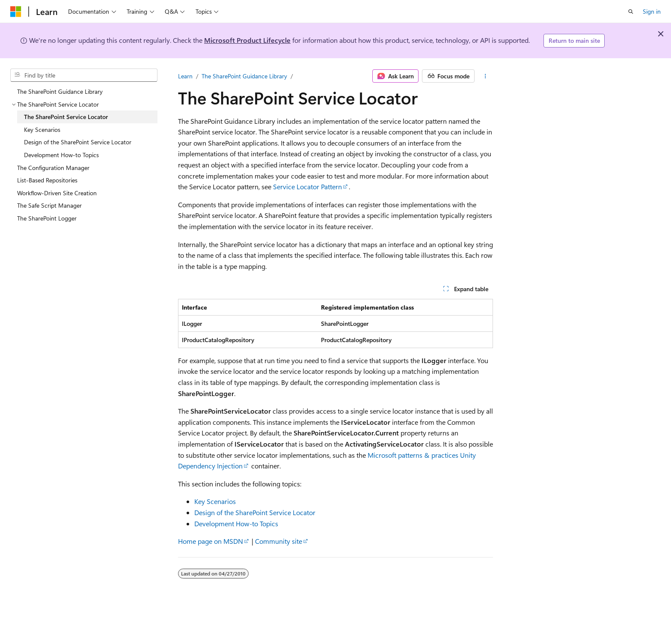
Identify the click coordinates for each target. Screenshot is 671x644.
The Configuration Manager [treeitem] (53, 168)
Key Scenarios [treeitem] (42, 130)
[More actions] (485, 76)
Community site (279, 541)
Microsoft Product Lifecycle (247, 40)
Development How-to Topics (236, 523)
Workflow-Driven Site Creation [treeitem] (57, 193)
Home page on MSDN (211, 541)
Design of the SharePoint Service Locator (255, 512)
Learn (185, 76)
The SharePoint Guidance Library (244, 76)
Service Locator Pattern (307, 186)
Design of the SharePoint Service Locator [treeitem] (78, 142)
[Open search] (631, 12)
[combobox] (84, 75)
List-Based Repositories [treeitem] (47, 180)
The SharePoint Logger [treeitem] (47, 218)
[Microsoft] (16, 12)
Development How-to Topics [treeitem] (61, 155)
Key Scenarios (215, 501)
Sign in (652, 11)
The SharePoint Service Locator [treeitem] (66, 117)
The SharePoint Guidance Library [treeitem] (60, 91)
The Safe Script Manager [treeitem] (49, 205)
